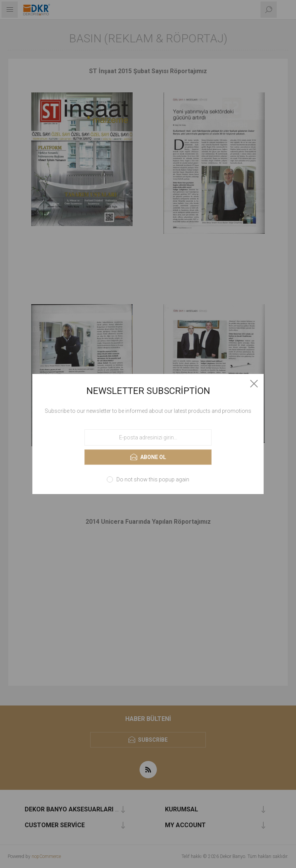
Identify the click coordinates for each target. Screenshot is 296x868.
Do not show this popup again (153, 479)
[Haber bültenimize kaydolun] (148, 437)
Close (254, 384)
